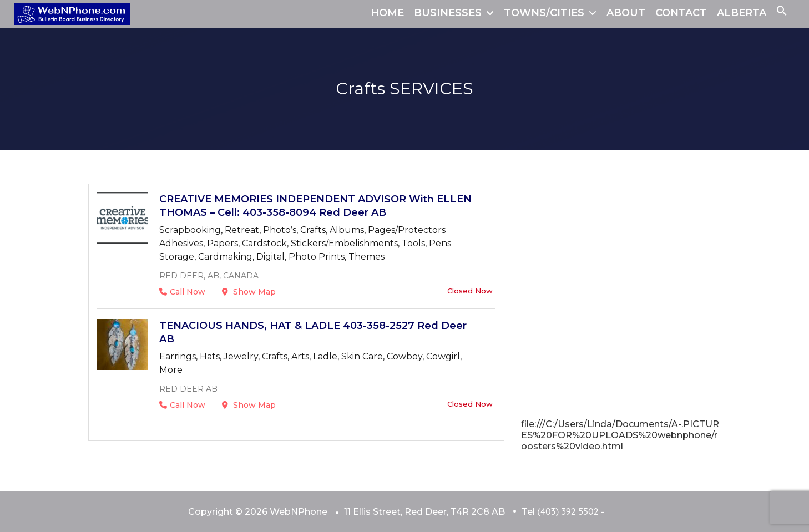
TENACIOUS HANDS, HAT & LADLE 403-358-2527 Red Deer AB (313, 332)
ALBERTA (742, 13)
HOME (387, 13)
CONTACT (681, 13)
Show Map (249, 292)
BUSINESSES (448, 13)
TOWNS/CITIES (544, 13)
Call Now (182, 292)
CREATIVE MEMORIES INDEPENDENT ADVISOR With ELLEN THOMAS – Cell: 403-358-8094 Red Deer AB (315, 206)
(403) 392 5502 (568, 511)
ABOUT (626, 13)
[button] (782, 13)
